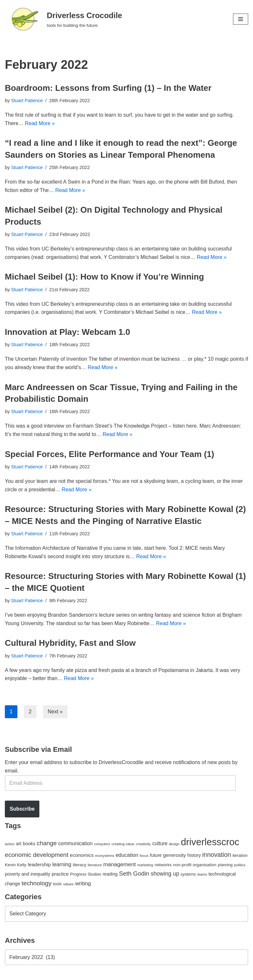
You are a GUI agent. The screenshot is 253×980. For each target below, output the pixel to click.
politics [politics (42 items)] (240, 865)
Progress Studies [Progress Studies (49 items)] (86, 874)
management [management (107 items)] (120, 864)
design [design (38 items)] (174, 844)
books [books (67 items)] (29, 844)
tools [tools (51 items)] (57, 884)
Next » (55, 712)
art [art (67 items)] (19, 844)
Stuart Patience (27, 101)
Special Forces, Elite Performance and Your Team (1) (110, 454)
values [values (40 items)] (69, 884)
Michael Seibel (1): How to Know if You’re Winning (104, 277)
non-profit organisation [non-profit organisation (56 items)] (195, 865)
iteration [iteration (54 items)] (240, 855)
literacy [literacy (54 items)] (80, 865)
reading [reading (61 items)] (110, 874)
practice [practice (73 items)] (60, 874)
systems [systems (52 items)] (188, 874)
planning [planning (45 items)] (225, 865)
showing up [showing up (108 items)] (165, 874)
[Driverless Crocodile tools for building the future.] (63, 19)
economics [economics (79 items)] (82, 855)
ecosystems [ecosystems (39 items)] (105, 856)
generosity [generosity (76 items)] (174, 855)
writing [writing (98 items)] (83, 884)
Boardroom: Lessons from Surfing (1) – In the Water (108, 88)
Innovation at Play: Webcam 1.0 (67, 332)
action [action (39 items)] (10, 844)
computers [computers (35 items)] (102, 844)
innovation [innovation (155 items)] (217, 855)
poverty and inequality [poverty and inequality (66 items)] (28, 874)
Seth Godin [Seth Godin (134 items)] (134, 873)
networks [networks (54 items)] (163, 865)
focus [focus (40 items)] (144, 856)
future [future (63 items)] (156, 855)
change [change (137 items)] (47, 843)
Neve (11, 973)
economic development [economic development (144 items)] (37, 855)
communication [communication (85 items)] (75, 843)
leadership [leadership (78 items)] (39, 864)
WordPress (62, 973)
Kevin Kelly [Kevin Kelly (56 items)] (16, 865)
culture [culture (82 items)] (160, 843)
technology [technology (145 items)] (37, 883)
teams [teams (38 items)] (202, 874)
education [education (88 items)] (127, 855)
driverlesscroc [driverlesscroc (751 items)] (210, 842)
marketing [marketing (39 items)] (145, 865)
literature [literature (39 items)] (95, 865)
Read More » (40, 123)
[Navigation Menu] (241, 19)
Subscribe (22, 809)
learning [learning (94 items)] (62, 864)
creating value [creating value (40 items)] (123, 844)
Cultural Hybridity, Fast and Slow (70, 643)
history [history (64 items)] (194, 855)
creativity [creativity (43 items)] (143, 844)
